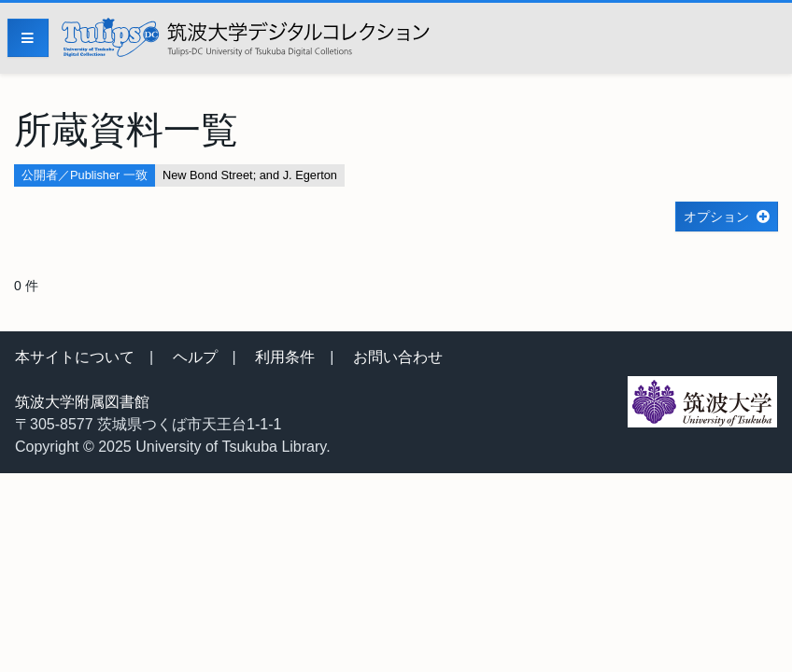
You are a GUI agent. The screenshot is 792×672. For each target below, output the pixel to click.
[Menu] (28, 38)
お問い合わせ (398, 357)
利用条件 (285, 357)
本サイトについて (75, 357)
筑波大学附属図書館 (82, 402)
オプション (716, 217)
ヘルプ (195, 357)
